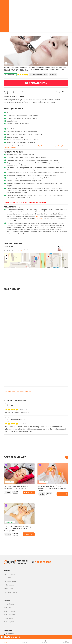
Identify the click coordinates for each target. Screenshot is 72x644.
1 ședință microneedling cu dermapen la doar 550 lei (16, 487)
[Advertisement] (36, 276)
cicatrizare (56, 212)
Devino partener (9, 585)
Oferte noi (7, 608)
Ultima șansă (8, 618)
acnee (38, 216)
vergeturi (39, 218)
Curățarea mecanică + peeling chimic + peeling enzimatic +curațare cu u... (18, 528)
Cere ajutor (26, 289)
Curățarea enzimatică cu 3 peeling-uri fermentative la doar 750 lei (52, 488)
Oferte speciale (9, 611)
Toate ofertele (9, 604)
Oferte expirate (9, 622)
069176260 (20, 251)
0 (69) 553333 (43, 562)
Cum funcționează (10, 574)
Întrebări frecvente (10, 578)
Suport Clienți (8, 589)
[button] (6, 63)
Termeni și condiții (10, 592)
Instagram (9, 634)
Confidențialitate (10, 581)
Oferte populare (9, 615)
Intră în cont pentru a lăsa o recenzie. (17, 391)
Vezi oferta (28, 493)
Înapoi (4, 16)
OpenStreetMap (56, 267)
